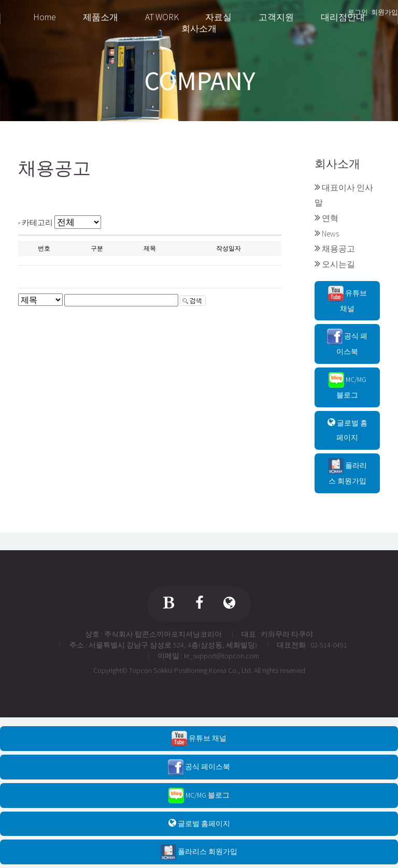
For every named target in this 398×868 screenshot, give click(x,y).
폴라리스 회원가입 (347, 472)
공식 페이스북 (347, 342)
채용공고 (338, 249)
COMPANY (200, 81)
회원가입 (385, 12)
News (330, 234)
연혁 (330, 218)
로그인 (358, 12)
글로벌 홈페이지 (347, 430)
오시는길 (338, 264)
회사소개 (337, 164)
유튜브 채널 (347, 299)
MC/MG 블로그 (347, 386)
